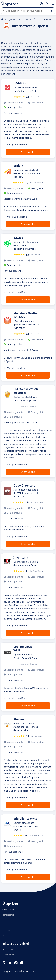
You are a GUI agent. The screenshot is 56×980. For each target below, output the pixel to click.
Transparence (8, 915)
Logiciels (6, 936)
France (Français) (24, 971)
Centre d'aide (8, 955)
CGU (4, 920)
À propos (6, 930)
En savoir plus (28, 152)
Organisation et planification (14, 19)
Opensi (38, 19)
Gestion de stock (29, 19)
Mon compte (8, 949)
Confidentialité (9, 909)
